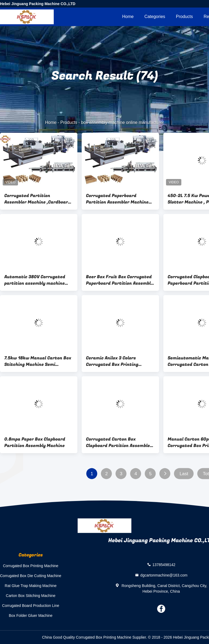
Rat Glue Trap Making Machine (31, 586)
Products (184, 17)
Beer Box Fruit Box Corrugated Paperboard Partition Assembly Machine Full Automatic (120, 280)
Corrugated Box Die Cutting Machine (31, 576)
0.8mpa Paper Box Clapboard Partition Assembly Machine (35, 442)
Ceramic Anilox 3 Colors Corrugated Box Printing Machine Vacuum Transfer (114, 361)
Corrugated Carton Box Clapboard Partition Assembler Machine (119, 442)
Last (184, 474)
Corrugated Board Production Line (31, 606)
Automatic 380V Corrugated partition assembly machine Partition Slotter (35, 280)
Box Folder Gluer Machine (31, 616)
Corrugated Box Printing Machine (31, 566)
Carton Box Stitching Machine (31, 596)
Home (128, 17)
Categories (155, 17)
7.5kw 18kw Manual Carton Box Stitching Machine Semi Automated (38, 361)
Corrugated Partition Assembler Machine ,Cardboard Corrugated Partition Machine (37, 199)
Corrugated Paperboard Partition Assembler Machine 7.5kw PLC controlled (117, 199)
